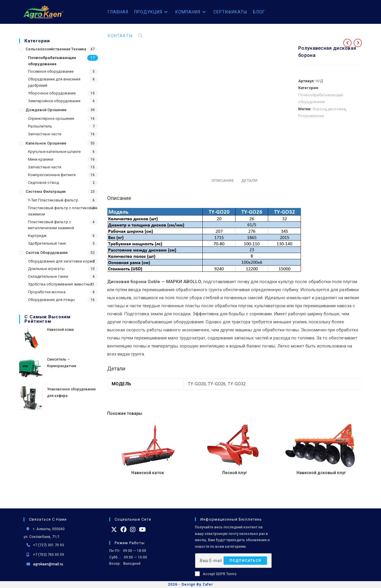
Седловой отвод (43, 183)
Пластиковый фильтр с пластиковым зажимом (63, 211)
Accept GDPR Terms (216, 574)
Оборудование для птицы (51, 300)
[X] (114, 530)
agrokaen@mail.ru (48, 564)
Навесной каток (148, 473)
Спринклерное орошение (51, 118)
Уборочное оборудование (52, 93)
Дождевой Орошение (46, 110)
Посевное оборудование (51, 71)
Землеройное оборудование (54, 101)
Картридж (37, 236)
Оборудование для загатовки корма (61, 261)
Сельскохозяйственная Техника (56, 49)
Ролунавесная (311, 116)
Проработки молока (47, 292)
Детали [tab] (249, 180)
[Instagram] (133, 530)
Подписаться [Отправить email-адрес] (245, 560)
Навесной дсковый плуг (321, 473)
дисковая (337, 109)
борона (319, 109)
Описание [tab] (223, 180)
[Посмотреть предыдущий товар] (347, 43)
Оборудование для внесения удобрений (54, 82)
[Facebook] (124, 530)
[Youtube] (142, 530)
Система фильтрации (46, 191)
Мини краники (41, 159)
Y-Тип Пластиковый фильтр (53, 200)
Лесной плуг (235, 473)
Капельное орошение (46, 143)
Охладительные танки (48, 276)
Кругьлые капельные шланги (54, 152)
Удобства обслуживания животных (60, 284)
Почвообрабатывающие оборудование (52, 61)
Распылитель (40, 126)
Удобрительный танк (47, 243)
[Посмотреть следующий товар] (358, 43)
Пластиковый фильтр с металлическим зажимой (51, 225)
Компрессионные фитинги (52, 175)
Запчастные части (45, 134)
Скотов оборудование (47, 253)
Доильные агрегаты (46, 269)
